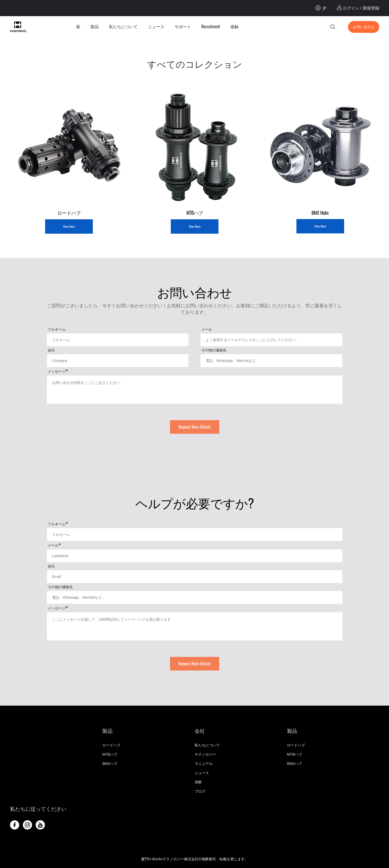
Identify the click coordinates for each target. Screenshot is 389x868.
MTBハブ (110, 754)
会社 (200, 731)
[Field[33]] (195, 597)
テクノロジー (205, 754)
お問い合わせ (364, 27)
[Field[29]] (195, 535)
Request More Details (195, 427)
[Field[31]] (195, 577)
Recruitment (211, 27)
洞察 (198, 782)
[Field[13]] (118, 361)
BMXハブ (110, 763)
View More (69, 226)
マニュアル (204, 763)
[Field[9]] (118, 340)
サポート (183, 27)
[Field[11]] (271, 340)
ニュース (156, 27)
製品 (95, 27)
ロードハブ (111, 745)
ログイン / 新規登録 (358, 8)
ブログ (200, 791)
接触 (234, 27)
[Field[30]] (195, 556)
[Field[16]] (271, 361)
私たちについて (123, 27)
